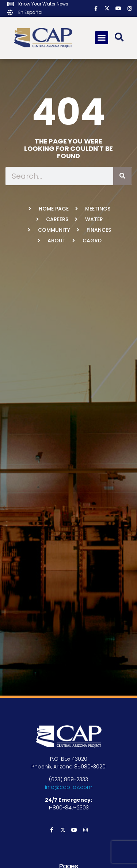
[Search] (122, 176)
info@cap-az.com (69, 787)
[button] (102, 38)
